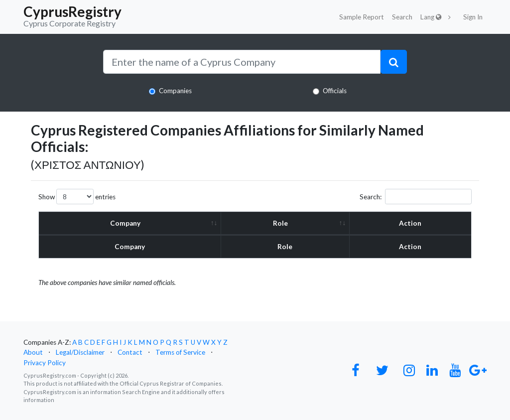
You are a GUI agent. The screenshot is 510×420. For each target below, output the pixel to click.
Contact (130, 352)
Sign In (473, 17)
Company (125, 223)
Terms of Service (180, 352)
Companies (175, 91)
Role (281, 223)
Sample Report (362, 17)
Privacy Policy (45, 363)
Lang (431, 17)
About (33, 352)
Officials (335, 91)
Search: (416, 197)
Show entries (77, 197)
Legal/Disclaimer (80, 352)
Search (402, 17)
